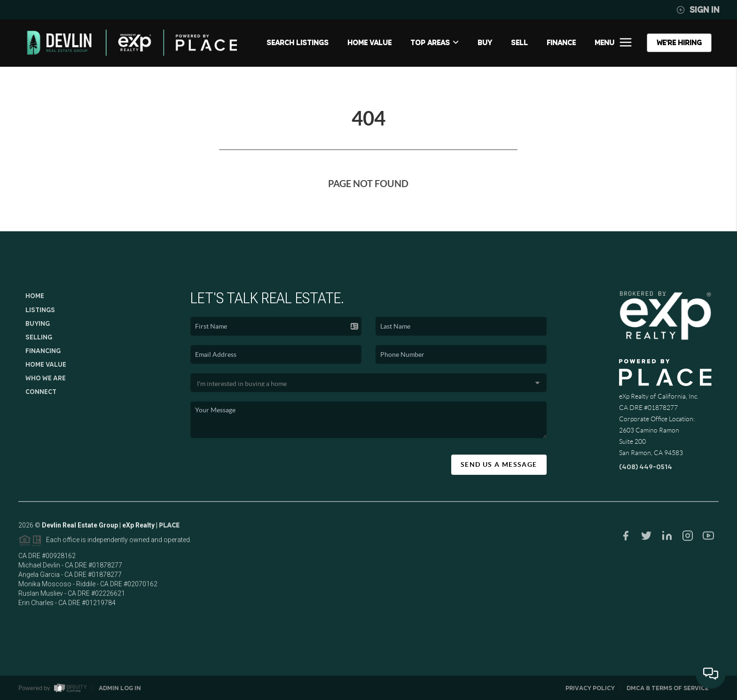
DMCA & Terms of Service (668, 688)
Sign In (698, 10)
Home (35, 296)
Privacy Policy (590, 688)
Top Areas (435, 43)
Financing (43, 351)
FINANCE (561, 43)
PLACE (169, 528)
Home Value (369, 43)
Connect (41, 392)
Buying (38, 323)
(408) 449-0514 (646, 467)
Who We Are (46, 378)
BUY (485, 43)
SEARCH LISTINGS (298, 43)
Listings (40, 310)
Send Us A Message (499, 464)
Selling (39, 337)
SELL (519, 43)
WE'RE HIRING (679, 43)
